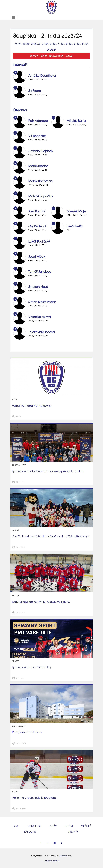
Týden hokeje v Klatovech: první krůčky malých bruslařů (48, 471)
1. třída (85, 44)
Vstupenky (35, 826)
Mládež (86, 826)
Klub (16, 826)
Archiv (73, 831)
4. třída (61, 44)
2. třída (77, 44)
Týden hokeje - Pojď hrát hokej (31, 667)
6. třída (45, 44)
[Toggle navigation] (14, 17)
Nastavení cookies (52, 861)
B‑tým (69, 826)
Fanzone (30, 831)
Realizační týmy (56, 56)
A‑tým (53, 826)
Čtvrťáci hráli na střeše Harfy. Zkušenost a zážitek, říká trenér (51, 536)
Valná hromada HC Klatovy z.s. (32, 406)
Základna (52, 50)
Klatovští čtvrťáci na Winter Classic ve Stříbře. (41, 602)
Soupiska (34, 56)
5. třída (53, 44)
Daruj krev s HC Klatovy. (27, 732)
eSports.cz (63, 856)
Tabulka (69, 56)
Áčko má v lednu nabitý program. (34, 798)
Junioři (18, 44)
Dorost (26, 44)
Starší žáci (36, 44)
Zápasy (44, 56)
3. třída (69, 44)
